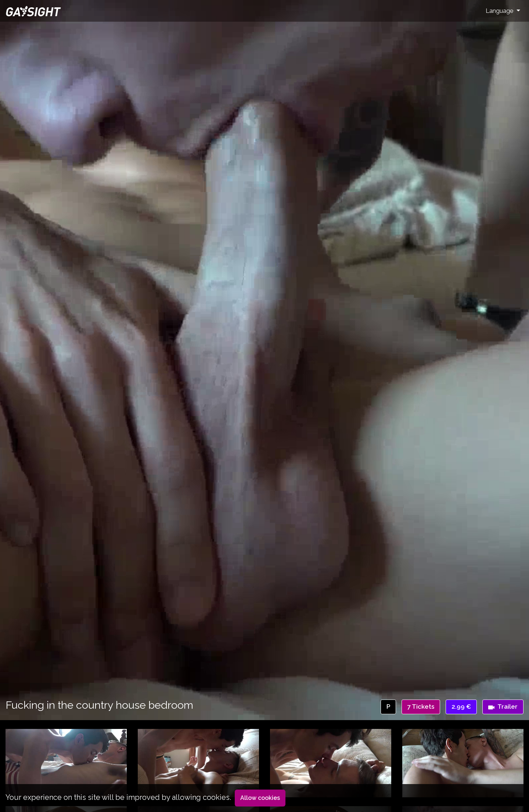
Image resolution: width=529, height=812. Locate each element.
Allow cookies (260, 798)
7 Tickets (421, 707)
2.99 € (461, 707)
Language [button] (500, 11)
